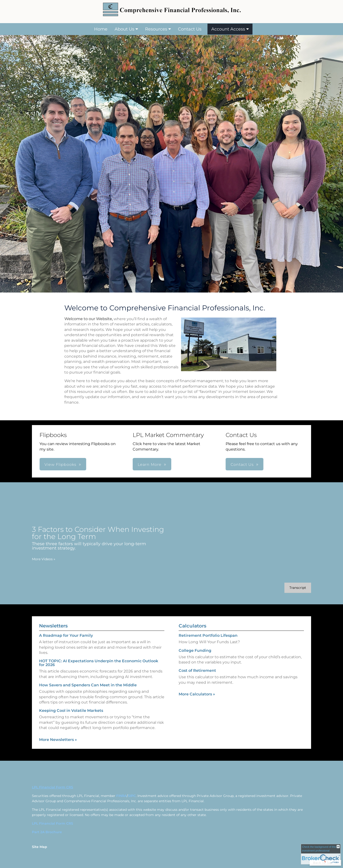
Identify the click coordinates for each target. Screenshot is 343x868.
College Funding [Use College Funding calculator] (195, 660)
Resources (156, 29)
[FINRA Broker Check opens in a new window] (321, 854)
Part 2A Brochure (47, 832)
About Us (124, 29)
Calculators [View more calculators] (192, 636)
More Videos (34, 559)
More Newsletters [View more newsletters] (58, 730)
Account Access (228, 29)
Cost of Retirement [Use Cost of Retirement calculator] (197, 680)
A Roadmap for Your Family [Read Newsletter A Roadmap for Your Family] (66, 626)
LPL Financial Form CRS (53, 823)
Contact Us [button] (167, 465)
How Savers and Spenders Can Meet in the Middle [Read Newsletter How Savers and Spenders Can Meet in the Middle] (88, 675)
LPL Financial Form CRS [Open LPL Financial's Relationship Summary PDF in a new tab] (53, 787)
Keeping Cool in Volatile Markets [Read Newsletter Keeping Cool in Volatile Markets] (71, 701)
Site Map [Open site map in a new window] (40, 847)
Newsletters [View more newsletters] (53, 616)
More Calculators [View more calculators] (197, 704)
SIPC (132, 796)
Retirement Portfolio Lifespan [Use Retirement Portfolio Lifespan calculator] (208, 645)
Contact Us (190, 29)
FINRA (121, 796)
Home (101, 29)
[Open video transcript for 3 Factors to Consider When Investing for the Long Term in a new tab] (288, 588)
